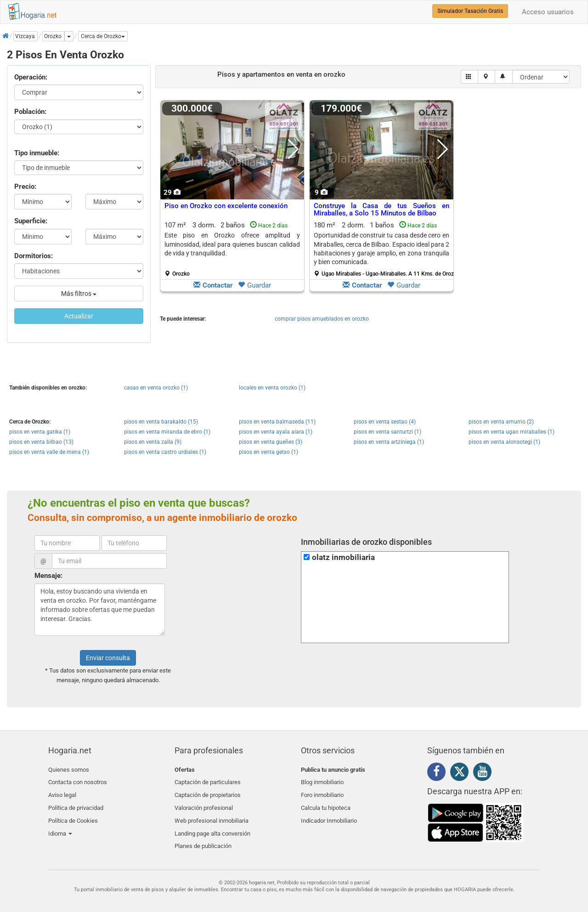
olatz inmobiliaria (343, 557)
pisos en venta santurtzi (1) (387, 432)
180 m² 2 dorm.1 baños (385, 249)
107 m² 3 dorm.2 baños (232, 249)
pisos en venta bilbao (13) (41, 442)
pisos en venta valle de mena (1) (49, 452)
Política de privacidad (76, 802)
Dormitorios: (34, 256)
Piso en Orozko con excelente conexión (226, 206)
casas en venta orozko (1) (156, 388)
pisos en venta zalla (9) (153, 442)
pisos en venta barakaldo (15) (161, 422)
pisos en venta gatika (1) (40, 432)
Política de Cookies (73, 813)
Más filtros (79, 294)
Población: (30, 112)
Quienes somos (69, 770)
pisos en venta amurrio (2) (501, 422)
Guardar (254, 285)
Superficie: (31, 221)
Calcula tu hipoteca (326, 802)
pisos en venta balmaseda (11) (277, 422)
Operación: (31, 77)
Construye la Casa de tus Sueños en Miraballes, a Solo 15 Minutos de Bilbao (382, 210)
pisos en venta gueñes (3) (271, 442)
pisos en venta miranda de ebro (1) (167, 432)
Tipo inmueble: (37, 153)
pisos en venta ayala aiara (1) (276, 432)
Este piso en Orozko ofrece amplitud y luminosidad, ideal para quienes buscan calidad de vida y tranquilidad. (232, 244)
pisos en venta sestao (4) (385, 422)
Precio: (25, 187)
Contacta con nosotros (78, 780)
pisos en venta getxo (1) (269, 452)
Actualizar (79, 316)
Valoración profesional (204, 802)
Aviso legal (62, 791)
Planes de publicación (203, 834)
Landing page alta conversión (212, 823)
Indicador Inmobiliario (329, 813)
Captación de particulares (208, 780)
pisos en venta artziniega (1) (389, 442)
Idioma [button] (60, 823)
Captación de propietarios (208, 791)
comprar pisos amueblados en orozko (322, 319)
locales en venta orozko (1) (272, 388)
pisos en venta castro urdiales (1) (165, 452)
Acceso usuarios (548, 12)
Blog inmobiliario (322, 780)
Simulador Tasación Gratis (470, 11)
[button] (103, 36)
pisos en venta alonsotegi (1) (504, 442)
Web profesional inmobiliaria (212, 813)
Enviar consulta (108, 658)
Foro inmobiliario (322, 791)
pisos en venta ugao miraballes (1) (512, 432)
